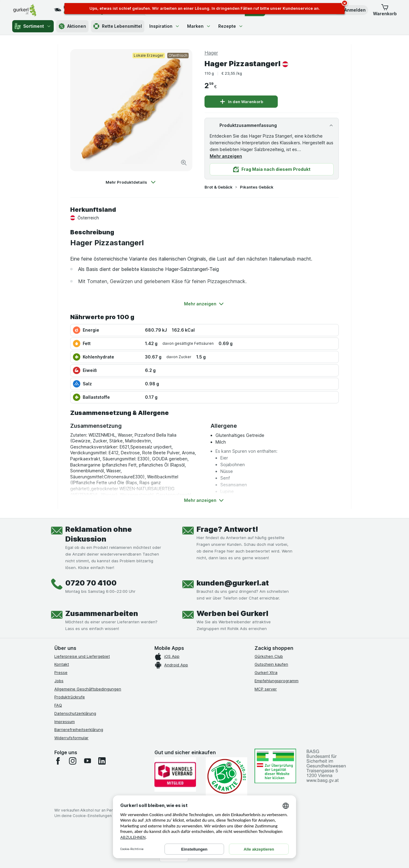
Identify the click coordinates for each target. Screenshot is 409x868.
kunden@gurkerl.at (233, 583)
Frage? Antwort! (227, 529)
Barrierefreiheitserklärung (79, 729)
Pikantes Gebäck (257, 187)
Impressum (65, 722)
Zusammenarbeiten (102, 613)
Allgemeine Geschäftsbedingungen (88, 689)
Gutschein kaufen (271, 664)
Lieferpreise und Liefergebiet (82, 656)
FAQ (58, 705)
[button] (351, 10)
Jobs (59, 681)
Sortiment (33, 26)
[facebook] (58, 761)
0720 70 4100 (91, 583)
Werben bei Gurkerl (232, 613)
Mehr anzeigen (226, 156)
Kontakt (62, 664)
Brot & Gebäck (219, 187)
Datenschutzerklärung (75, 713)
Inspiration (165, 26)
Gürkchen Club (269, 656)
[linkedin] (102, 761)
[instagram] (73, 761)
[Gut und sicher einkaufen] (226, 776)
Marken (199, 26)
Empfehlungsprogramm (277, 681)
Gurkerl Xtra (266, 672)
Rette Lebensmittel (118, 26)
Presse (61, 672)
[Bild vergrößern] (184, 163)
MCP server (266, 689)
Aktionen (72, 26)
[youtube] (87, 761)
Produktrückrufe (70, 697)
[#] (275, 766)
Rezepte (231, 26)
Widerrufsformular (71, 738)
